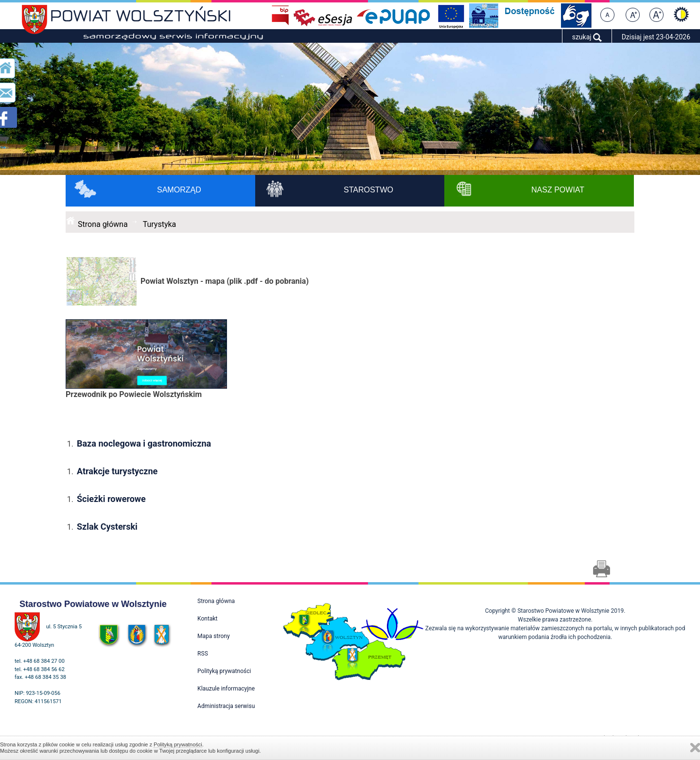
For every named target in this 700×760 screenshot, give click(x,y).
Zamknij (695, 748)
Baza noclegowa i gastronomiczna (144, 443)
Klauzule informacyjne (226, 689)
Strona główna (103, 224)
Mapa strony (213, 636)
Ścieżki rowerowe (111, 499)
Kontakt (207, 619)
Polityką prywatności (178, 744)
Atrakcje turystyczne (117, 471)
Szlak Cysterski (108, 527)
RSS (203, 654)
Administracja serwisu (226, 706)
